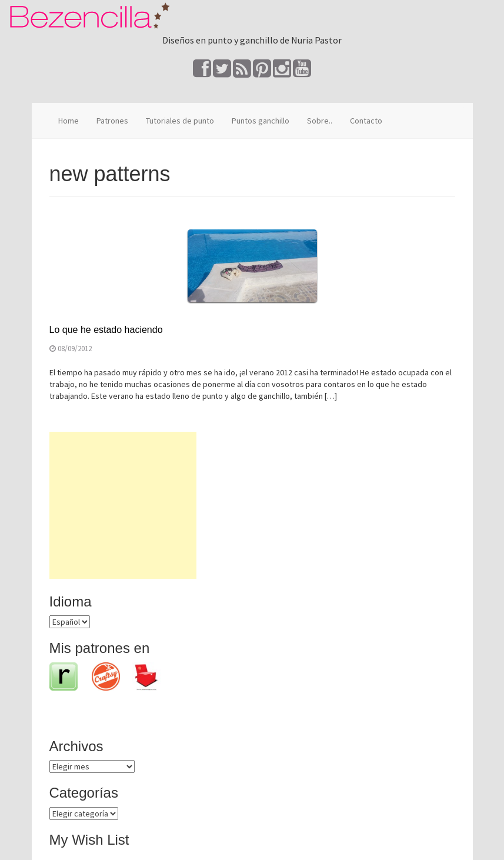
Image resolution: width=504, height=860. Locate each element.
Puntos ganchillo (261, 121)
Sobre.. (320, 121)
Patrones (112, 121)
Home (69, 121)
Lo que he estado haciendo (106, 330)
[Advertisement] (123, 505)
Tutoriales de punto (180, 121)
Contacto (366, 121)
